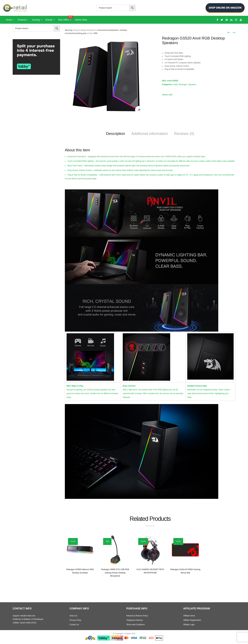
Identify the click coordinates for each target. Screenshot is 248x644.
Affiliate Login (189, 625)
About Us (73, 616)
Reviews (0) (184, 134)
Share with (167, 95)
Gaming (36, 20)
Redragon (183, 85)
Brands (49, 20)
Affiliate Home (189, 616)
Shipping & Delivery (135, 620)
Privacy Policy (76, 620)
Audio (175, 85)
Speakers (192, 85)
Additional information (150, 134)
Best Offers (65, 18)
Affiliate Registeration (192, 620)
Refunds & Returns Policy (137, 616)
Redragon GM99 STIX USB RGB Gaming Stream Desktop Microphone (115, 573)
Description (115, 134)
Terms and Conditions (136, 625)
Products (22, 20)
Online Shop (81, 20)
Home (9, 20)
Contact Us (74, 625)
